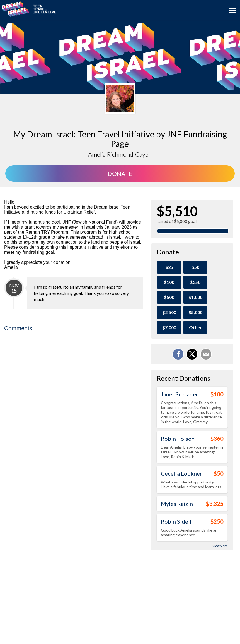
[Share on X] (192, 354)
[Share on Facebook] (178, 354)
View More (220, 546)
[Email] (206, 354)
